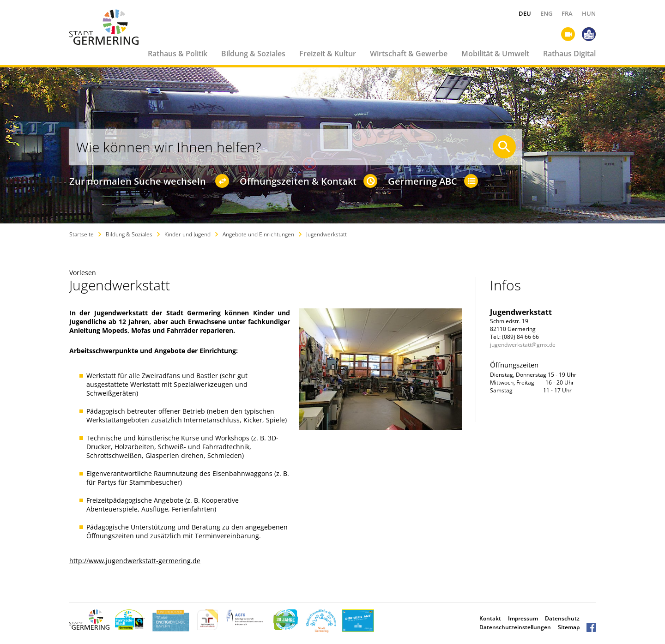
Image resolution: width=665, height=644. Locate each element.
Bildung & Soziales (253, 54)
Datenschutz (562, 618)
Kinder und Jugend (187, 234)
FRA (567, 13)
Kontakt (490, 618)
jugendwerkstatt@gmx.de (523, 345)
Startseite (82, 234)
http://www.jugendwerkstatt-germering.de (135, 561)
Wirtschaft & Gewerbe (409, 54)
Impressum (523, 618)
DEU (525, 13)
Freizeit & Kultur (328, 54)
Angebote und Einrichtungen (258, 234)
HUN (589, 13)
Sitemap (569, 627)
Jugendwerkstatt (326, 234)
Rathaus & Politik (178, 54)
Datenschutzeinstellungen (515, 627)
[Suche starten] (504, 147)
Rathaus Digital (569, 54)
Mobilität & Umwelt (495, 54)
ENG (546, 13)
